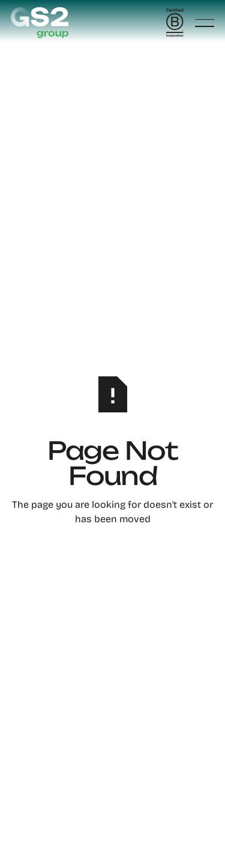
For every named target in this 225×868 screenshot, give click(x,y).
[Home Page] (40, 23)
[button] (205, 23)
